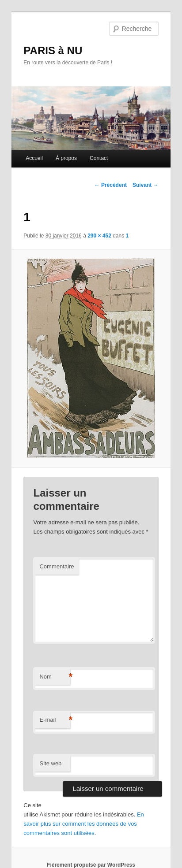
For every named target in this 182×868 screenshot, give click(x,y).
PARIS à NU (53, 50)
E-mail (55, 720)
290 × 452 (99, 236)
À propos (66, 158)
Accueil (34, 158)
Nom (55, 677)
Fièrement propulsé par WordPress (91, 865)
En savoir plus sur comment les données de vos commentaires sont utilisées (83, 824)
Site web (50, 763)
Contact (99, 158)
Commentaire (57, 566)
